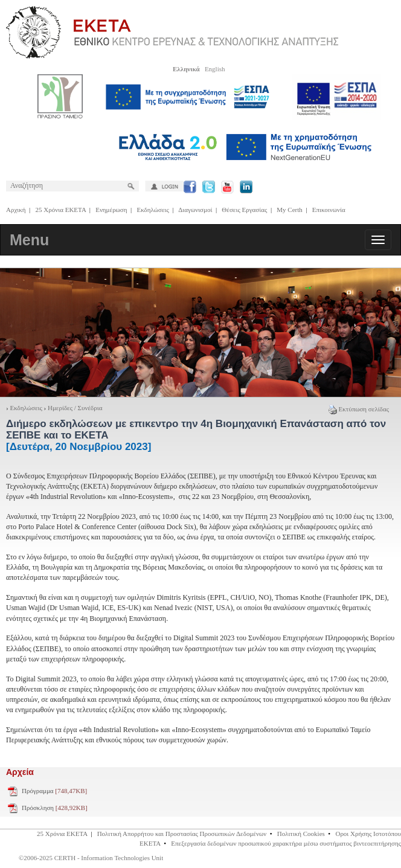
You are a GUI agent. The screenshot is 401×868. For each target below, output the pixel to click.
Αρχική (16, 210)
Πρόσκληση (55, 808)
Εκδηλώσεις (153, 210)
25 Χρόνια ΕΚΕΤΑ (61, 210)
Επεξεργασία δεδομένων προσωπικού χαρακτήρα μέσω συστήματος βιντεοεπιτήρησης (286, 843)
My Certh (289, 210)
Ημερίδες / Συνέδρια (75, 408)
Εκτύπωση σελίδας (359, 409)
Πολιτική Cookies (301, 834)
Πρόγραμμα (54, 791)
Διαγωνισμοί (195, 210)
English (215, 69)
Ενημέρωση (111, 210)
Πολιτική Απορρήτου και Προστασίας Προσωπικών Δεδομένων (182, 834)
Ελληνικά (186, 69)
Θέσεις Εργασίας (244, 210)
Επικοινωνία (329, 210)
